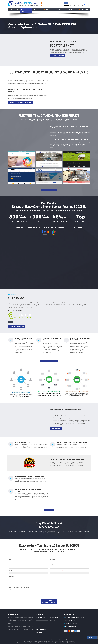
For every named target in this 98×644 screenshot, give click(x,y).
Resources (71, 637)
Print (70, 10)
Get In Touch (92, 637)
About (14, 10)
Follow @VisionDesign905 (77, 6)
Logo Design (54, 626)
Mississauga (61, 643)
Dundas (53, 643)
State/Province (14, 566)
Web (34, 10)
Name (11, 555)
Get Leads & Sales (25, 10)
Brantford (66, 643)
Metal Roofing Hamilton (46, 640)
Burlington (30, 643)
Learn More (56, 424)
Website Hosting (41, 620)
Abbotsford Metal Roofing (35, 640)
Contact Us (49, 505)
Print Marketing (55, 613)
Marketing (48, 10)
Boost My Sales (58, 51)
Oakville (45, 643)
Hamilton (25, 643)
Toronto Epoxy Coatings (23, 640)
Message (12, 572)
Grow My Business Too (17, 322)
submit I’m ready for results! (49, 597)
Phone (12, 560)
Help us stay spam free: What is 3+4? (20, 583)
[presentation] (20, 591)
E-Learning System (55, 620)
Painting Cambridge (67, 640)
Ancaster (34, 643)
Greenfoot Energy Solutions (15, 306)
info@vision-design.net (49, 5)
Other (83, 10)
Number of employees (56, 566)
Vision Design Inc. (39, 637)
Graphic (59, 10)
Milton (56, 643)
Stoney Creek (40, 643)
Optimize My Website (49, 186)
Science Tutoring (76, 640)
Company (53, 555)
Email (52, 560)
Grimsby (49, 643)
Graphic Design (54, 623)
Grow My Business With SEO (21, 98)
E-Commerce (40, 617)
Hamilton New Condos (57, 640)
